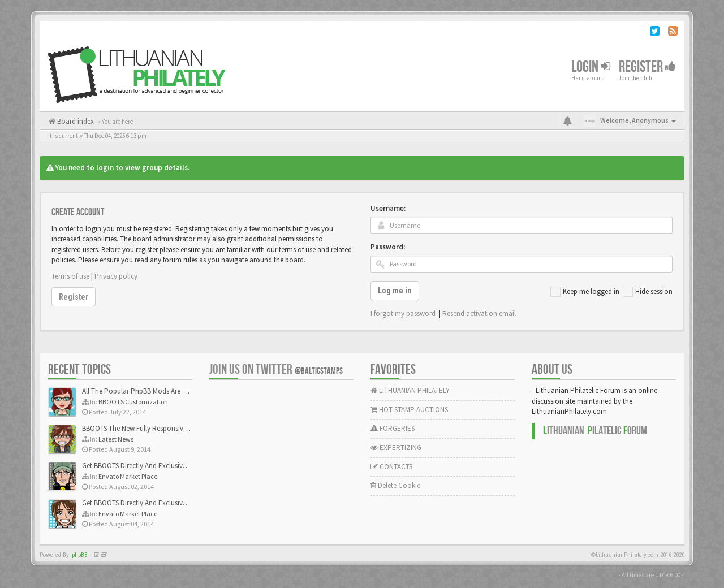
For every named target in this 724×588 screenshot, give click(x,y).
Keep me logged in (585, 292)
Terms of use (70, 276)
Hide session (648, 292)
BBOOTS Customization (133, 402)
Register (647, 67)
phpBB (80, 555)
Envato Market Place (128, 476)
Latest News (116, 439)
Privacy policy (116, 276)
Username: (388, 208)
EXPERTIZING (396, 448)
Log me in (395, 291)
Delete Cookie (395, 485)
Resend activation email (479, 314)
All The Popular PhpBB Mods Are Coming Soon (154, 391)
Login (591, 67)
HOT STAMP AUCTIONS (409, 410)
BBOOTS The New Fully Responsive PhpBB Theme (157, 428)
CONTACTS (391, 467)
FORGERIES (393, 428)
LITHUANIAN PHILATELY (410, 390)
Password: (388, 247)
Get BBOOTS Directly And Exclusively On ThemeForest (163, 466)
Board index (75, 121)
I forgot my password (403, 314)
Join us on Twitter (276, 369)
